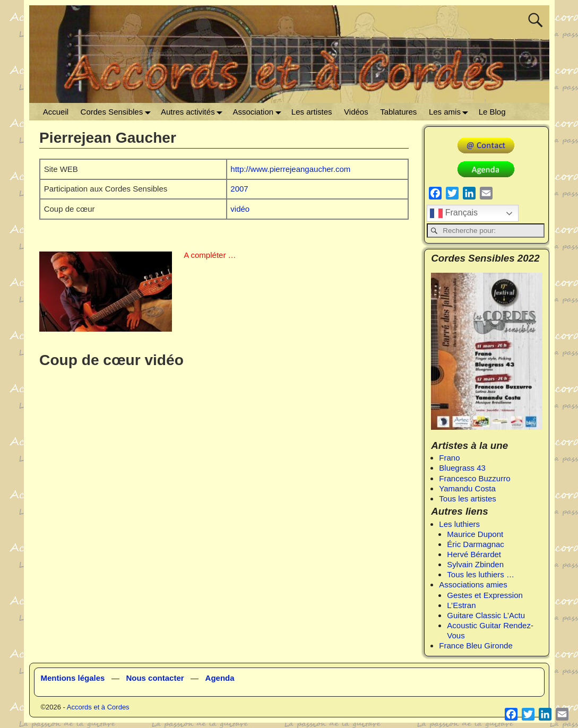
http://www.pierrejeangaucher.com (290, 169)
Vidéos (356, 112)
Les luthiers (459, 524)
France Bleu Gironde (476, 645)
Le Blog (492, 112)
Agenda (220, 678)
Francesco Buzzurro (475, 478)
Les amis (451, 112)
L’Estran (461, 605)
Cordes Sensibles (118, 112)
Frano (449, 458)
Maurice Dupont (475, 534)
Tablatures (398, 112)
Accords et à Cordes (98, 707)
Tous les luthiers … (481, 574)
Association (259, 112)
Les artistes (312, 112)
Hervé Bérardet (474, 554)
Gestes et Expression (485, 595)
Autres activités (194, 112)
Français (454, 213)
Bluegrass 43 (462, 468)
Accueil (56, 112)
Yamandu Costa (467, 488)
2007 (239, 189)
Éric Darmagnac (476, 544)
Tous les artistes (468, 499)
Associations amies (473, 584)
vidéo (240, 209)
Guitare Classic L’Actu (486, 615)
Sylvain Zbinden (475, 564)
